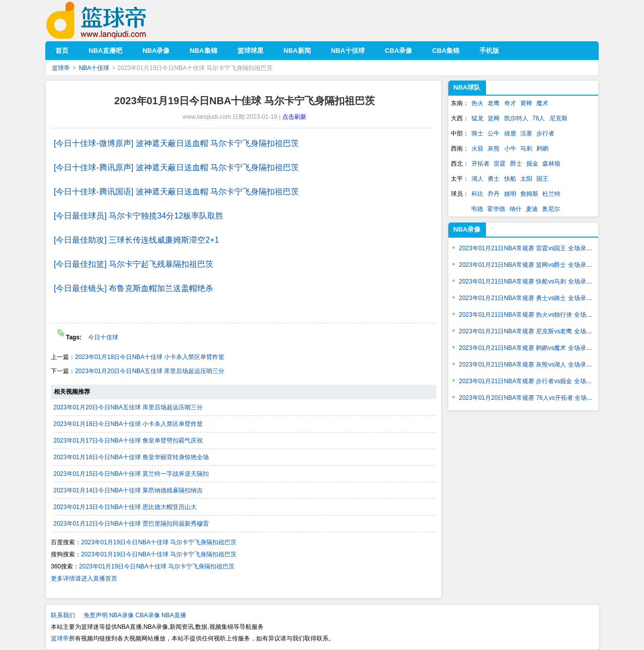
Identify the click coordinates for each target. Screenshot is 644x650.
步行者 (545, 133)
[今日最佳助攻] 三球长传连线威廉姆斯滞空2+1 (136, 240)
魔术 (542, 103)
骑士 (477, 133)
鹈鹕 (542, 149)
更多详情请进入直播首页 (84, 579)
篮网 (494, 118)
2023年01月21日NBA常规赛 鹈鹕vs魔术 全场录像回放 (532, 348)
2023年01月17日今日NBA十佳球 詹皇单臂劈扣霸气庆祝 (128, 441)
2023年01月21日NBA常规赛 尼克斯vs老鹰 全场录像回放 (535, 331)
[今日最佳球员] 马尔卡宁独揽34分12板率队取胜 (139, 216)
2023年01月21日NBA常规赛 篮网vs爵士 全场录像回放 (532, 265)
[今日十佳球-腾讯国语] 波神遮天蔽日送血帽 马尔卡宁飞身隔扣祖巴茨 (176, 192)
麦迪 (532, 209)
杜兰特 (551, 194)
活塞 (526, 133)
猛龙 (477, 118)
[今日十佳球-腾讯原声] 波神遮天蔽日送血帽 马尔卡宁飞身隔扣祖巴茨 (176, 167)
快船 (510, 179)
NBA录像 (122, 615)
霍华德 (496, 209)
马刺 (526, 149)
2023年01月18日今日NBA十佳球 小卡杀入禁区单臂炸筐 (150, 357)
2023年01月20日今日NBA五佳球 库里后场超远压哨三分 (150, 371)
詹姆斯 (529, 194)
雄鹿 (510, 133)
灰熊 (494, 149)
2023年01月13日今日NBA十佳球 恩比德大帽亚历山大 (125, 507)
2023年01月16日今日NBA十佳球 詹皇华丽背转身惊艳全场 (131, 457)
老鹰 (494, 103)
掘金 (532, 164)
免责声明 (96, 615)
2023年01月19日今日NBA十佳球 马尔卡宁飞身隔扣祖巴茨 (159, 542)
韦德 (477, 209)
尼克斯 (558, 118)
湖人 (477, 179)
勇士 (494, 179)
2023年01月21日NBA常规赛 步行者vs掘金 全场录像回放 (535, 381)
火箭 (477, 149)
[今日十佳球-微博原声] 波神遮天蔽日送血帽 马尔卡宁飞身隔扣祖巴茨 (176, 143)
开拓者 (480, 164)
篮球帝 (111, 20)
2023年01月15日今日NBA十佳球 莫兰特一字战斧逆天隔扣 (131, 474)
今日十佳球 (103, 337)
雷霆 (500, 164)
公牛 (494, 133)
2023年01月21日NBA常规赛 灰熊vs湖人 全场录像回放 (532, 365)
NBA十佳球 (94, 68)
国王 (542, 179)
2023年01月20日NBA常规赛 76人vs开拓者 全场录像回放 (535, 398)
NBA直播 (174, 615)
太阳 (526, 179)
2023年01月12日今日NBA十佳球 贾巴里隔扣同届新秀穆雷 (131, 524)
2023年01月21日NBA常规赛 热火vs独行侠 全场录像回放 (535, 315)
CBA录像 (148, 615)
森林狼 (551, 164)
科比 (477, 194)
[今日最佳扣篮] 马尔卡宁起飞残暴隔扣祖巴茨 (134, 264)
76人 (539, 118)
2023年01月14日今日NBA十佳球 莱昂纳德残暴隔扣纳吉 (128, 490)
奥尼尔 (551, 209)
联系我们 (63, 615)
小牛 (510, 149)
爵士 (516, 164)
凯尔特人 (516, 118)
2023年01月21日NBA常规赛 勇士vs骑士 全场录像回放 (532, 298)
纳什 (516, 209)
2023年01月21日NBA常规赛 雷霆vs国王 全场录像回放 (532, 248)
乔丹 (494, 194)
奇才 (510, 103)
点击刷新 (294, 117)
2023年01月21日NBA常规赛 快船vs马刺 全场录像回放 (532, 281)
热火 (477, 103)
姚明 (510, 194)
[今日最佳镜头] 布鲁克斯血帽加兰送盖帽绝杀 (134, 288)
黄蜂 (526, 103)
